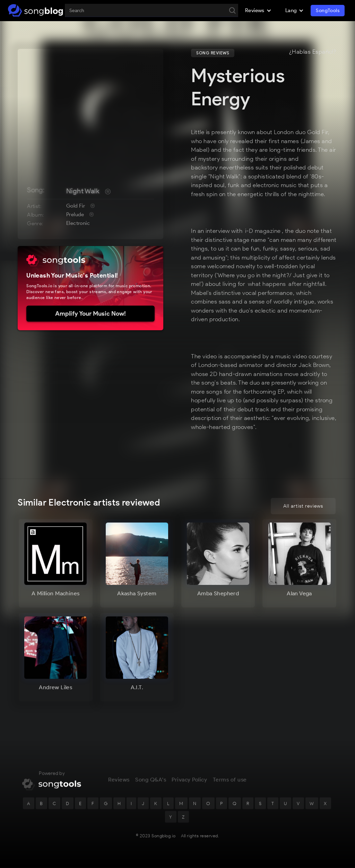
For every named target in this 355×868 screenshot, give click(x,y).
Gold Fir (76, 206)
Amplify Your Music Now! (90, 314)
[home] (36, 10)
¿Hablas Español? (313, 52)
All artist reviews (303, 506)
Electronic (78, 223)
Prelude (75, 214)
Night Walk (83, 191)
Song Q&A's (151, 781)
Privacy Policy (189, 781)
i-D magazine (263, 231)
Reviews (119, 781)
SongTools (328, 11)
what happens (267, 284)
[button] (258, 10)
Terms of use (230, 781)
